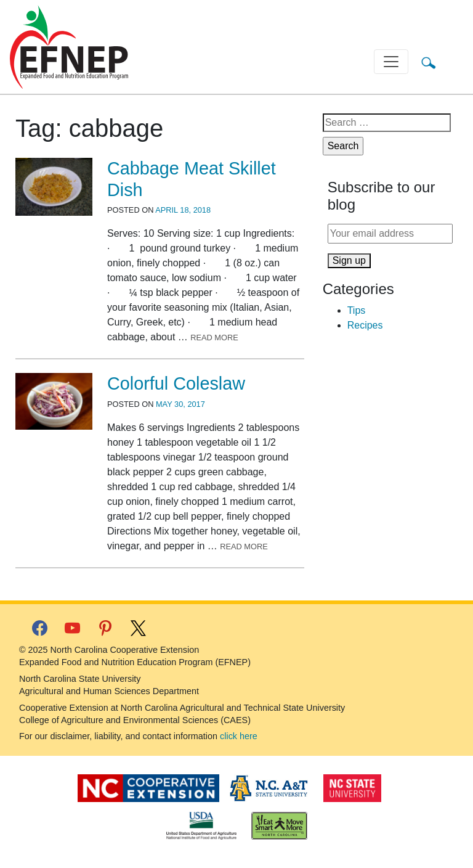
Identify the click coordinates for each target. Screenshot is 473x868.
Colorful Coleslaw (176, 383)
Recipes (365, 325)
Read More (214, 338)
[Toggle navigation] (391, 62)
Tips (357, 310)
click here (239, 736)
